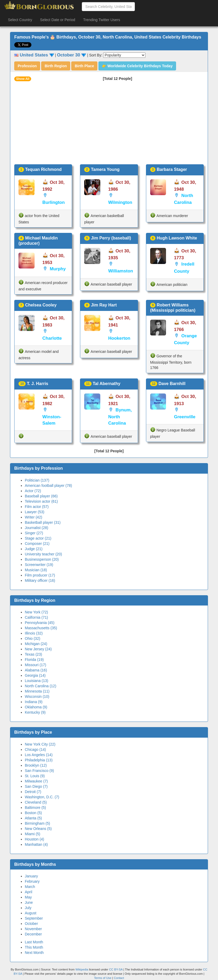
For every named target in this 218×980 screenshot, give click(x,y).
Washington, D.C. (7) (42, 797)
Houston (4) (34, 839)
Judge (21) (34, 549)
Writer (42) (34, 517)
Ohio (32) (32, 638)
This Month (34, 947)
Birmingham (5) (37, 823)
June (29, 902)
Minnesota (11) (37, 691)
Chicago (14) (35, 750)
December (33, 934)
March (30, 887)
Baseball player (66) (41, 496)
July (28, 908)
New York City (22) (40, 744)
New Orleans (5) (38, 829)
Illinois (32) (34, 633)
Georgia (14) (35, 675)
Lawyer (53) (35, 512)
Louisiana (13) (37, 681)
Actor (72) (33, 491)
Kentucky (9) (35, 712)
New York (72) (36, 612)
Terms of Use (103, 978)
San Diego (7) (36, 786)
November (33, 929)
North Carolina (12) (41, 686)
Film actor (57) (37, 507)
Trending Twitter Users (102, 20)
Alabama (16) (36, 670)
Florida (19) (34, 660)
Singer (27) (34, 533)
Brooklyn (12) (36, 765)
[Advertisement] (109, 125)
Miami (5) (32, 834)
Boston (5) (33, 813)
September (34, 918)
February (32, 881)
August (31, 913)
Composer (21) (37, 544)
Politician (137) (37, 480)
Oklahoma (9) (36, 707)
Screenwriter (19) (39, 565)
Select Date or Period (58, 20)
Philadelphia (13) (39, 760)
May (28, 897)
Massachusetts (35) (41, 628)
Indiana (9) (34, 702)
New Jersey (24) (38, 649)
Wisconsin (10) (37, 696)
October (31, 924)
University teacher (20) (43, 554)
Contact (119, 978)
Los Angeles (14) (39, 755)
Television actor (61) (41, 501)
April (29, 892)
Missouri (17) (35, 665)
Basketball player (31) (43, 522)
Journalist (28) (37, 528)
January (31, 876)
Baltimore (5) (35, 808)
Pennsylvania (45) (40, 623)
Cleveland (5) (36, 802)
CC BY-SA (116, 969)
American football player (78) (48, 486)
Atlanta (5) (33, 818)
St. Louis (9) (35, 776)
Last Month (34, 942)
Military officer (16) (40, 580)
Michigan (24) (36, 644)
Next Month (34, 953)
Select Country (20, 20)
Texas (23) (33, 654)
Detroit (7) (33, 792)
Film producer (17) (40, 575)
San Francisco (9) (39, 771)
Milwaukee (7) (36, 781)
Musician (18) (36, 570)
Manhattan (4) (36, 844)
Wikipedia (82, 969)
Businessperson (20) (42, 559)
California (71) (36, 617)
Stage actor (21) (38, 538)
